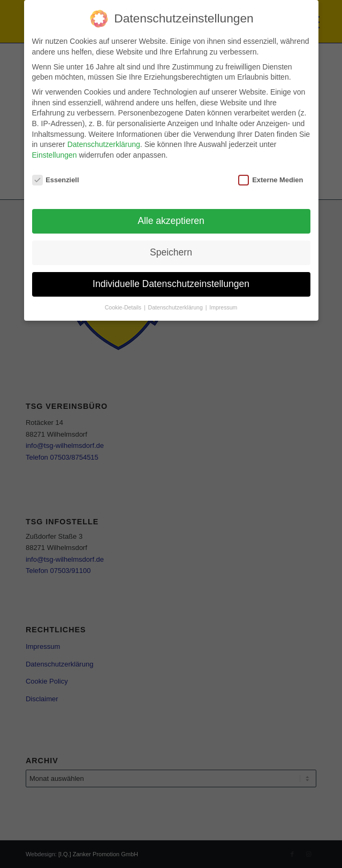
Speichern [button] (171, 252)
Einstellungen (55, 155)
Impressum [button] (223, 307)
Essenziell (56, 180)
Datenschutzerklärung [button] (176, 307)
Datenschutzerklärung (104, 144)
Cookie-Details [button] (124, 307)
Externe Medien (271, 180)
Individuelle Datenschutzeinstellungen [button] (171, 284)
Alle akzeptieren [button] (171, 221)
